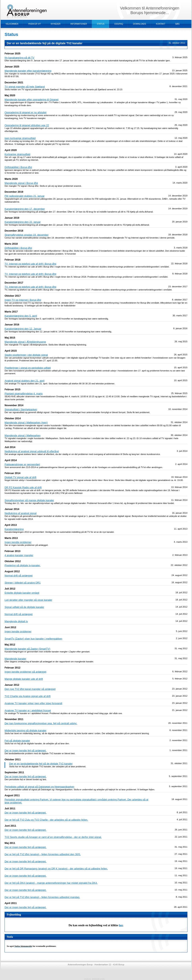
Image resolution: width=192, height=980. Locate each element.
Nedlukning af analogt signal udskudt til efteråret (32, 451)
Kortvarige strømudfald (17, 154)
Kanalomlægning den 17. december (25, 209)
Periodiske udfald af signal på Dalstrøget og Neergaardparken (39, 787)
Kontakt (161, 24)
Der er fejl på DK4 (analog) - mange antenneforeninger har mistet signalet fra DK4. (51, 883)
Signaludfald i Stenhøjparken (21, 409)
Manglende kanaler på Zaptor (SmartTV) (27, 649)
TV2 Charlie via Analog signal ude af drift (28, 696)
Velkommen (12, 24)
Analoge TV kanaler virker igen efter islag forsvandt (33, 703)
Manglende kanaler (15, 659)
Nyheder (56, 24)
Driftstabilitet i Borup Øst (18, 167)
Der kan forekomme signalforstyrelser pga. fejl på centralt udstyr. (41, 723)
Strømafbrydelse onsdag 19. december (27, 235)
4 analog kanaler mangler (19, 555)
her (121, 925)
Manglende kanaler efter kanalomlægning (28, 71)
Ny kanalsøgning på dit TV (19, 58)
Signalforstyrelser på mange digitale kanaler (29, 500)
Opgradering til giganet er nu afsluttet (26, 112)
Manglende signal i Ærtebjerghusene (25, 342)
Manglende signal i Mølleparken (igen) (26, 423)
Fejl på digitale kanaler (17, 741)
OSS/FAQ (119, 24)
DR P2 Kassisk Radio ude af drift (23, 487)
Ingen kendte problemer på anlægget (25, 672)
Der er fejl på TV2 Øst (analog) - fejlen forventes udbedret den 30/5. (43, 854)
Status (101, 24)
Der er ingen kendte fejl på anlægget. (26, 751)
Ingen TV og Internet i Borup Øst (23, 300)
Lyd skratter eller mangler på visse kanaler (28, 600)
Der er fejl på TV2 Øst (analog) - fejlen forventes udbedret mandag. (42, 897)
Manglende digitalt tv (16, 621)
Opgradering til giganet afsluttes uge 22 (27, 125)
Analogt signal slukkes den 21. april (25, 381)
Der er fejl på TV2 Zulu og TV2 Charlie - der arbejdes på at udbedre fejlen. (46, 820)
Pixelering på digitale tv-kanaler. (23, 565)
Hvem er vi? (34, 24)
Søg (177, 24)
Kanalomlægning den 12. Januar (23, 329)
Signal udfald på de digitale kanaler (24, 607)
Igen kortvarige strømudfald (20, 138)
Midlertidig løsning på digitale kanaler (26, 730)
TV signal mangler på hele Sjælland (25, 87)
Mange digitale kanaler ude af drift (24, 679)
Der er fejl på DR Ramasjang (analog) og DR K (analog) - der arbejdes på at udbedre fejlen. (56, 869)
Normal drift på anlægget (19, 576)
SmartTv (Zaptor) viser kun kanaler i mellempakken (33, 639)
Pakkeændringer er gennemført (22, 464)
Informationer (79, 24)
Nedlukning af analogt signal (21, 513)
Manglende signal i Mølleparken (23, 435)
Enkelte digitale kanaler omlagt (22, 593)
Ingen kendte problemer (18, 542)
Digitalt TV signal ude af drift (20, 477)
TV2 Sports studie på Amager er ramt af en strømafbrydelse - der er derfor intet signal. (53, 837)
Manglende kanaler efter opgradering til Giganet (32, 100)
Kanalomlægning (14, 529)
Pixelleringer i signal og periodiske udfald (28, 368)
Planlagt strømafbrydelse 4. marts (24, 394)
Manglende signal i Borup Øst (21, 183)
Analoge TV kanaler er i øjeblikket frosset (28, 710)
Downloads (140, 24)
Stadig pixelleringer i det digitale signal (26, 355)
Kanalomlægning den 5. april (21, 316)
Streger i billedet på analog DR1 (23, 583)
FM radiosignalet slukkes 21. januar (25, 196)
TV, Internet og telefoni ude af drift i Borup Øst (30, 264)
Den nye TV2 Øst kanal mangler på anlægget (30, 689)
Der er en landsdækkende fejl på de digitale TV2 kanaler (41, 764)
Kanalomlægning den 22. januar (23, 222)
